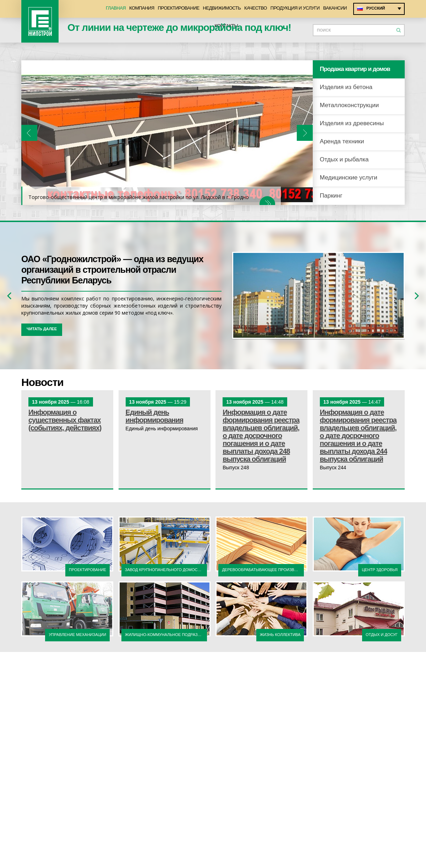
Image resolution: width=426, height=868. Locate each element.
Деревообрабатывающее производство (263, 570)
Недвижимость (222, 8)
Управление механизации (77, 635)
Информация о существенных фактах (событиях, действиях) (65, 420)
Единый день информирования (155, 416)
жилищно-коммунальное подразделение (166, 635)
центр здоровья (380, 570)
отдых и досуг (382, 635)
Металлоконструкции (349, 105)
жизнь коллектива (280, 635)
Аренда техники (342, 141)
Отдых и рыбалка (344, 159)
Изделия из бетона (346, 87)
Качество (256, 8)
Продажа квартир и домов (355, 69)
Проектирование (179, 8)
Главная (116, 8)
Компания (142, 8)
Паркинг (331, 196)
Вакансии (335, 8)
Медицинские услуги (349, 178)
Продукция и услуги (295, 8)
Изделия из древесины (352, 123)
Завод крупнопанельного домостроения (166, 570)
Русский (376, 8)
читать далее (42, 329)
